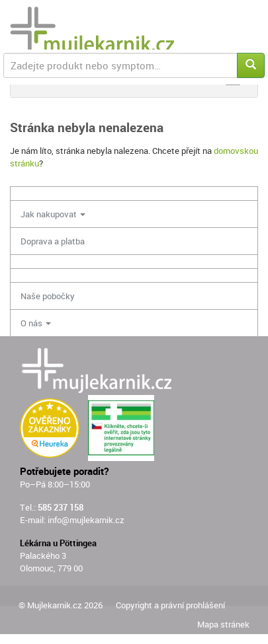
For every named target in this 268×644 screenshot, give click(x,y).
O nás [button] (36, 323)
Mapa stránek (223, 624)
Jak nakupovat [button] (53, 214)
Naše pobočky (48, 296)
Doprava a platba (53, 241)
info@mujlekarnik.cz (86, 520)
